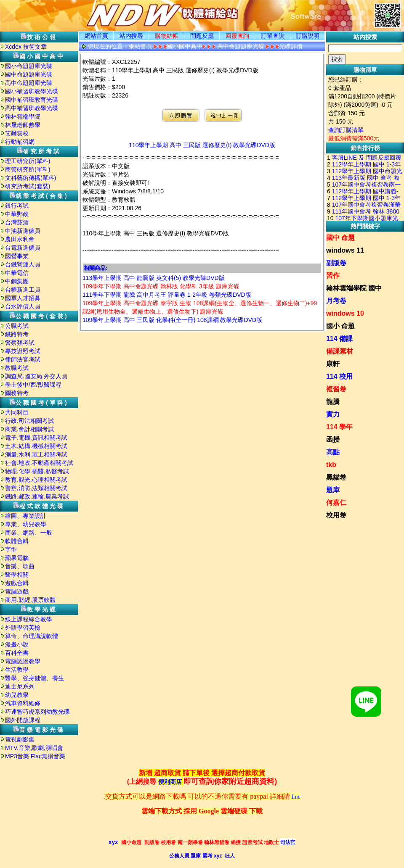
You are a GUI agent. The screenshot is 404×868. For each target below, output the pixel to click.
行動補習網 (20, 142)
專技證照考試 (23, 351)
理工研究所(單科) (28, 161)
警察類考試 (20, 343)
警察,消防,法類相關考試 (36, 488)
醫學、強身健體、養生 (35, 678)
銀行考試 (17, 206)
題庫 (333, 490)
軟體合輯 (17, 541)
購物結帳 (167, 36)
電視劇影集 (20, 739)
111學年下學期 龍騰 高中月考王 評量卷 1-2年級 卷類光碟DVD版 (167, 295)
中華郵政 (17, 214)
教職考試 (17, 368)
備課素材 (340, 351)
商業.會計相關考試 (29, 429)
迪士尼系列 (20, 686)
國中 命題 (340, 238)
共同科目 (17, 412)
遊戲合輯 (17, 583)
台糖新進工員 (23, 290)
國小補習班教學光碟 (32, 91)
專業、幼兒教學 (26, 524)
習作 (333, 276)
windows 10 (345, 313)
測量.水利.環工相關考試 (36, 454)
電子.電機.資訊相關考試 (36, 438)
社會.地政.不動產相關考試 (39, 463)
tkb (331, 465)
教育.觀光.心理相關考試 (36, 480)
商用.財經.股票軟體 (30, 600)
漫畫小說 (17, 644)
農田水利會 (20, 239)
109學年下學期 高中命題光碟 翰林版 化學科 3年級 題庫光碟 (161, 286)
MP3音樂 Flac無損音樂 (35, 756)
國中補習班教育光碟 (32, 100)
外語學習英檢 (23, 628)
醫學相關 (17, 575)
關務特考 (17, 393)
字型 (11, 549)
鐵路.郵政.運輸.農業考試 (37, 496)
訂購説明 (308, 36)
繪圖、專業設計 (26, 516)
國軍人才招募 (23, 298)
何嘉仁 (336, 503)
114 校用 (339, 376)
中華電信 (17, 273)
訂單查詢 (273, 36)
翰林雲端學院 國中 (354, 288)
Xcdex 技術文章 (26, 47)
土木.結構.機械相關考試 (36, 446)
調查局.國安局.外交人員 (36, 376)
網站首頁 (96, 36)
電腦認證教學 (23, 661)
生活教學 (17, 670)
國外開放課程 (23, 720)
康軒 (333, 364)
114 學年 (339, 427)
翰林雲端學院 (23, 116)
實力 (333, 414)
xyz (113, 842)
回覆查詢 (237, 36)
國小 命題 (340, 326)
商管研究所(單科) (28, 169)
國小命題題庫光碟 (29, 66)
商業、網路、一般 (29, 533)
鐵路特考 (17, 334)
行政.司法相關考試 (29, 421)
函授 (333, 439)
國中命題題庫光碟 (29, 74)
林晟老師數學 (23, 125)
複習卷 (336, 389)
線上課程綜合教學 (29, 619)
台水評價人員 (23, 306)
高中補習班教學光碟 (32, 108)
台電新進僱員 (23, 248)
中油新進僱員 (23, 231)
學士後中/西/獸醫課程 (33, 385)
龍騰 (333, 402)
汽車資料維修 (23, 703)
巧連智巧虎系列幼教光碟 (37, 712)
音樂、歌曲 (20, 566)
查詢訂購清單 (346, 130)
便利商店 (170, 782)
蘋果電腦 (17, 558)
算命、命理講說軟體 (32, 636)
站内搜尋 (131, 36)
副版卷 (336, 263)
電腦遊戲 (17, 591)
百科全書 (17, 653)
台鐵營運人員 (23, 264)
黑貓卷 (336, 477)
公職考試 (17, 326)
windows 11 (345, 250)
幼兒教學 (17, 695)
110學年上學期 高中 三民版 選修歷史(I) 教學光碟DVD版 (202, 145)
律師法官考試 (23, 359)
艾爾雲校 (17, 133)
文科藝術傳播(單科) (31, 178)
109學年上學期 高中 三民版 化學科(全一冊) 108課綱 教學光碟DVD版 (172, 320)
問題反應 (202, 36)
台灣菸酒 (17, 222)
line (296, 797)
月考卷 (336, 301)
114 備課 (339, 339)
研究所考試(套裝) (28, 186)
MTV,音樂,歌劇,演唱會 (34, 748)
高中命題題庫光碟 (29, 83)
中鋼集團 (17, 281)
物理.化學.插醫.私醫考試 (37, 471)
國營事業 (17, 256)
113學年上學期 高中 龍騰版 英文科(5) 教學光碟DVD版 (154, 278)
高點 (333, 452)
